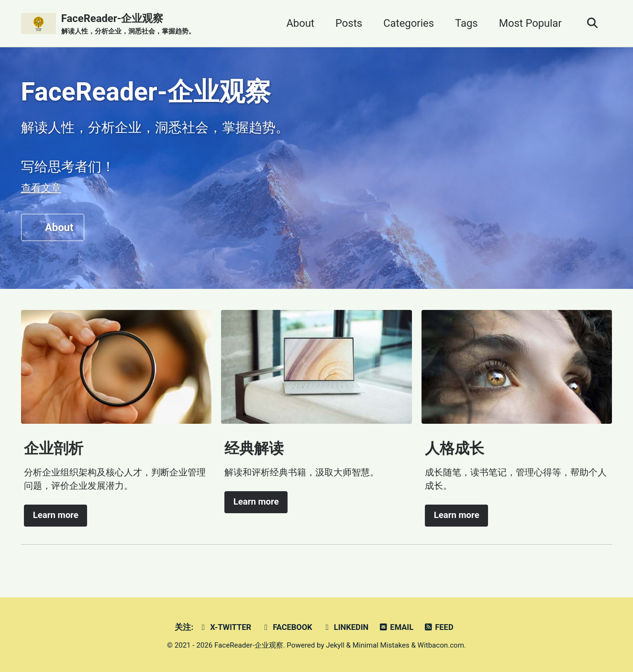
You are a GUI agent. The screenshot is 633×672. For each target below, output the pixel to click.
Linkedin (345, 627)
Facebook (287, 627)
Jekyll (335, 645)
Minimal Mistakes (381, 645)
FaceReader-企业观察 (128, 24)
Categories (409, 23)
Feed (439, 627)
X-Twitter (225, 627)
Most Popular (530, 23)
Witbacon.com (441, 645)
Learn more (56, 515)
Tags (466, 23)
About (300, 23)
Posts (349, 23)
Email (396, 627)
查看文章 (41, 188)
